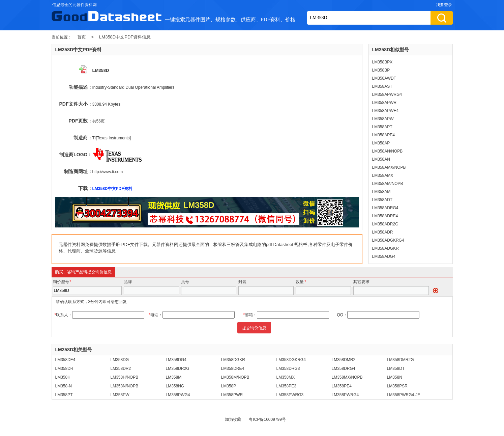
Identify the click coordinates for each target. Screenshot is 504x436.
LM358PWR (232, 395)
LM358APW (383, 119)
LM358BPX (382, 62)
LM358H (63, 377)
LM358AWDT (384, 78)
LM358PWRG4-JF (404, 395)
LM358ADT (382, 200)
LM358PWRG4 (345, 395)
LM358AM (381, 192)
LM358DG (120, 360)
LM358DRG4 (344, 369)
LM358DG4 (176, 360)
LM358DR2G (178, 369)
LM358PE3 (286, 386)
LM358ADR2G (385, 224)
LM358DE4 (65, 360)
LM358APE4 (383, 135)
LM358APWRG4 (387, 94)
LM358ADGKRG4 (388, 240)
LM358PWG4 (178, 395)
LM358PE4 (342, 386)
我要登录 (444, 5)
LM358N (395, 377)
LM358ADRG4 (385, 208)
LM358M (174, 377)
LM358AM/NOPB (388, 184)
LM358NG (175, 386)
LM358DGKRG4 (291, 360)
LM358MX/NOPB (347, 377)
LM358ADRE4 (385, 216)
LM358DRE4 (233, 369)
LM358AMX (383, 175)
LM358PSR (397, 386)
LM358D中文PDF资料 (112, 189)
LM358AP (381, 143)
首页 (82, 37)
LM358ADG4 (384, 256)
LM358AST (382, 86)
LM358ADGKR (386, 248)
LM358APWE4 (386, 111)
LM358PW (120, 395)
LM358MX (286, 377)
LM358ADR (383, 232)
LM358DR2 (121, 369)
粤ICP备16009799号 (267, 419)
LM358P (229, 386)
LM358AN (381, 159)
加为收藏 (233, 419)
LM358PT (64, 395)
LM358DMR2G (401, 360)
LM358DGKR (233, 360)
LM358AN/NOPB (388, 151)
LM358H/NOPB (125, 377)
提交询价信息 (254, 328)
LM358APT (382, 127)
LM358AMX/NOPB (389, 167)
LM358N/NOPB (125, 386)
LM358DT (396, 369)
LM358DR (64, 369)
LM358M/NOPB (235, 377)
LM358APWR (384, 103)
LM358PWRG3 (290, 395)
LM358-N (64, 386)
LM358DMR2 (344, 360)
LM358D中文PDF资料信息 (125, 37)
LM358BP (381, 70)
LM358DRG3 (288, 369)
